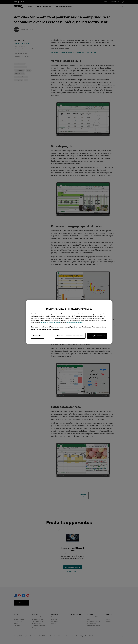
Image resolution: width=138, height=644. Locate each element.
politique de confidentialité (75, 323)
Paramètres (38, 336)
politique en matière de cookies (51, 323)
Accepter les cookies (97, 336)
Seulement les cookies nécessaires (70, 336)
